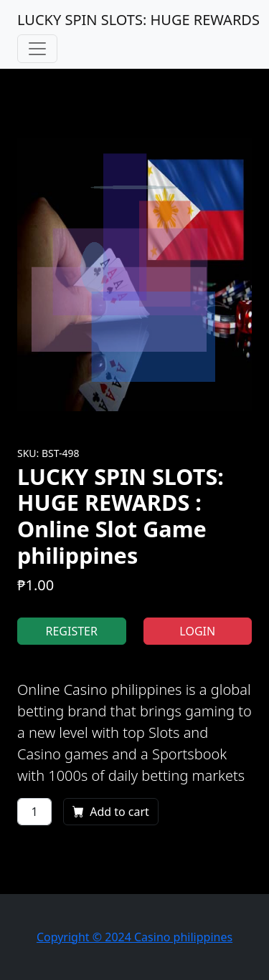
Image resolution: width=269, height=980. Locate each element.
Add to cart (111, 812)
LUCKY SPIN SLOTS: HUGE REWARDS (138, 20)
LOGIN (197, 631)
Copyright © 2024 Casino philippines (134, 937)
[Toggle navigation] (37, 49)
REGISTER (72, 631)
